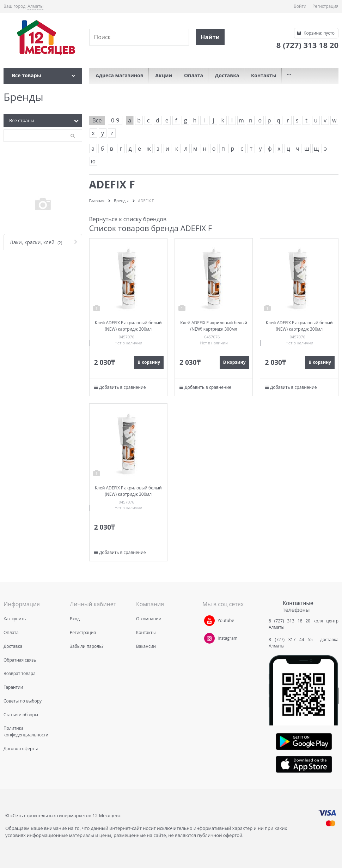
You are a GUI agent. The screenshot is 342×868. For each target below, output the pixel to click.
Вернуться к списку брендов (128, 219)
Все (97, 120)
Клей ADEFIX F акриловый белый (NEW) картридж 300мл (128, 326)
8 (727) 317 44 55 (292, 640)
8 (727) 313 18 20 (289, 621)
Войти (300, 6)
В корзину (149, 362)
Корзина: (319, 33)
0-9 (115, 120)
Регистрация (325, 6)
